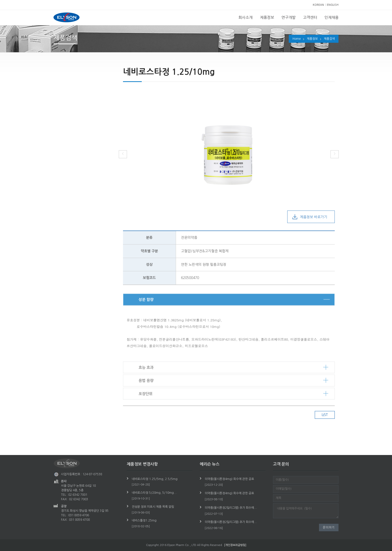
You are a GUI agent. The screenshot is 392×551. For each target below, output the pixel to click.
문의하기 (329, 527)
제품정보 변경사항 (74, 96)
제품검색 (329, 39)
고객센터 (310, 17)
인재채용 (331, 17)
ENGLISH (333, 5)
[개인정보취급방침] (235, 545)
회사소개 (245, 17)
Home (297, 39)
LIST (325, 415)
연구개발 (288, 17)
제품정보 (267, 17)
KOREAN (318, 5)
